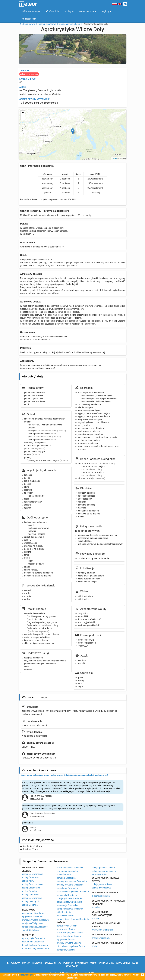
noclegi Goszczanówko (32, 874)
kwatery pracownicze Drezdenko (72, 881)
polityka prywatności (76, 963)
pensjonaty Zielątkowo (32, 923)
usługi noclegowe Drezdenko (70, 909)
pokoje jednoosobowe (102, 884)
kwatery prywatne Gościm (69, 943)
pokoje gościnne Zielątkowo (35, 927)
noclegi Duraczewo (31, 877)
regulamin (50, 963)
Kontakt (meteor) (32, 963)
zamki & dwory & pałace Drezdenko (73, 919)
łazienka (96, 907)
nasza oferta (106, 963)
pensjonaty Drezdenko (67, 895)
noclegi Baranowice (31, 888)
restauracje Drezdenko (67, 905)
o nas (93, 963)
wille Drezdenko (64, 912)
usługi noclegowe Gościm (104, 871)
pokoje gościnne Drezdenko (70, 898)
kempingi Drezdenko (66, 878)
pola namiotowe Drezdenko (69, 902)
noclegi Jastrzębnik (31, 901)
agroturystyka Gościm (67, 926)
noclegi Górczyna (30, 905)
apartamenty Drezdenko (33, 942)
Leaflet (114, 158)
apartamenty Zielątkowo (33, 913)
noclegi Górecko (29, 891)
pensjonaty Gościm (66, 950)
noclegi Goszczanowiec (33, 884)
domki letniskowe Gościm (69, 936)
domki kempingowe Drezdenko (36, 949)
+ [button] (23, 113)
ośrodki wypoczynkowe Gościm (71, 946)
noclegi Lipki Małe (30, 895)
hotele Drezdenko (65, 874)
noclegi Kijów (28, 881)
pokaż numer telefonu (29, 74)
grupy (94, 946)
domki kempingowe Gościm (70, 933)
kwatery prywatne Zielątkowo (35, 920)
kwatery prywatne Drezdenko (70, 885)
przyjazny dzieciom (101, 938)
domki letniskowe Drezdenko (70, 868)
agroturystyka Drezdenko (33, 938)
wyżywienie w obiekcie (102, 930)
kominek (96, 918)
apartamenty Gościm (66, 929)
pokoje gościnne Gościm (103, 868)
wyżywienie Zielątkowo (32, 916)
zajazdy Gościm (99, 874)
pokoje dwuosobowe (101, 888)
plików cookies (26, 975)
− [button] (23, 117)
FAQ (59, 963)
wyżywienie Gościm (66, 939)
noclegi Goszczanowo (32, 898)
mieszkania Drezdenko (67, 888)
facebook (14, 963)
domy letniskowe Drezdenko (35, 945)
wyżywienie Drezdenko (67, 871)
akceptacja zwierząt (101, 896)
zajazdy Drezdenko (65, 916)
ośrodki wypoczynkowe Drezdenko (73, 892)
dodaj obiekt (123, 963)
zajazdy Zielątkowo (31, 930)
